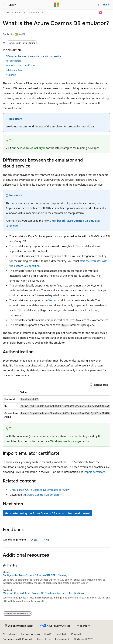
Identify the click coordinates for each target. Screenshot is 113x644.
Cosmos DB (33, 12)
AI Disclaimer (10, 634)
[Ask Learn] (101, 13)
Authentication (14, 61)
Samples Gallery (33, 148)
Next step (11, 75)
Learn (6, 12)
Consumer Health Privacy (16, 639)
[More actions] (107, 13)
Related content (14, 70)
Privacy (75, 634)
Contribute (61, 634)
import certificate (94, 472)
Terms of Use (44, 639)
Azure (18, 12)
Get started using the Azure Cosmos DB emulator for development (47, 513)
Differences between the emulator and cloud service (33, 56)
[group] (57, 404)
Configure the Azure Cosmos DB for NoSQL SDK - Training (35, 575)
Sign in (107, 4)
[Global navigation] (4, 5)
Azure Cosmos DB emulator (44, 495)
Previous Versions (30, 634)
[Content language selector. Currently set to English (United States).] (19, 626)
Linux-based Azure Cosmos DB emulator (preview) (40, 490)
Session (53, 300)
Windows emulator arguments (69, 441)
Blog (46, 634)
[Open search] (98, 5)
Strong (67, 300)
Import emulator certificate (20, 65)
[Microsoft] (57, 5)
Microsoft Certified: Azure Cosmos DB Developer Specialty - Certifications (43, 593)
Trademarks (61, 639)
